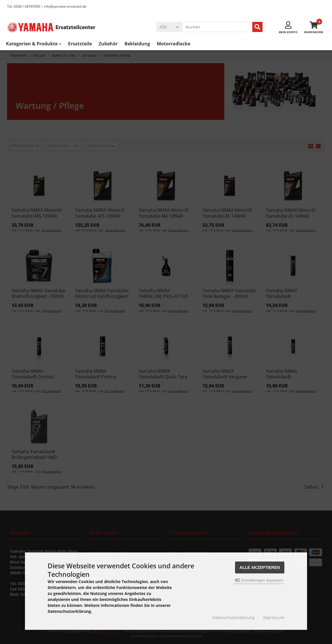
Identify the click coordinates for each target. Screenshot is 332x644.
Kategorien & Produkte (34, 44)
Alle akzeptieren (260, 567)
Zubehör (108, 44)
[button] (169, 27)
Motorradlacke (174, 44)
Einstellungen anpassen (259, 580)
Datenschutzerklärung (233, 617)
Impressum (274, 617)
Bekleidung (137, 44)
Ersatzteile (80, 44)
